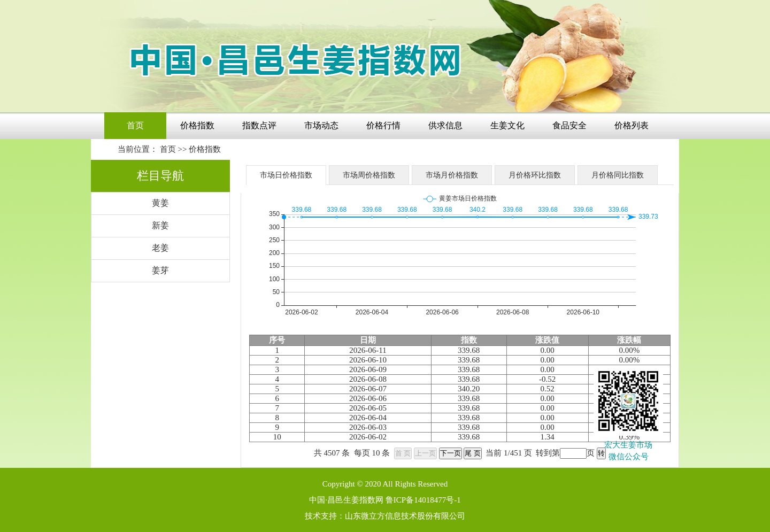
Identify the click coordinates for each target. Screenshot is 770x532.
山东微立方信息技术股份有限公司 (405, 516)
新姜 (160, 225)
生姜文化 (507, 125)
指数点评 (259, 125)
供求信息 (445, 125)
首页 (135, 125)
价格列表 (632, 125)
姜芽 (160, 270)
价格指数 (197, 125)
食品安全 (569, 125)
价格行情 (383, 125)
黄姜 (160, 203)
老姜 (160, 248)
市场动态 (321, 125)
